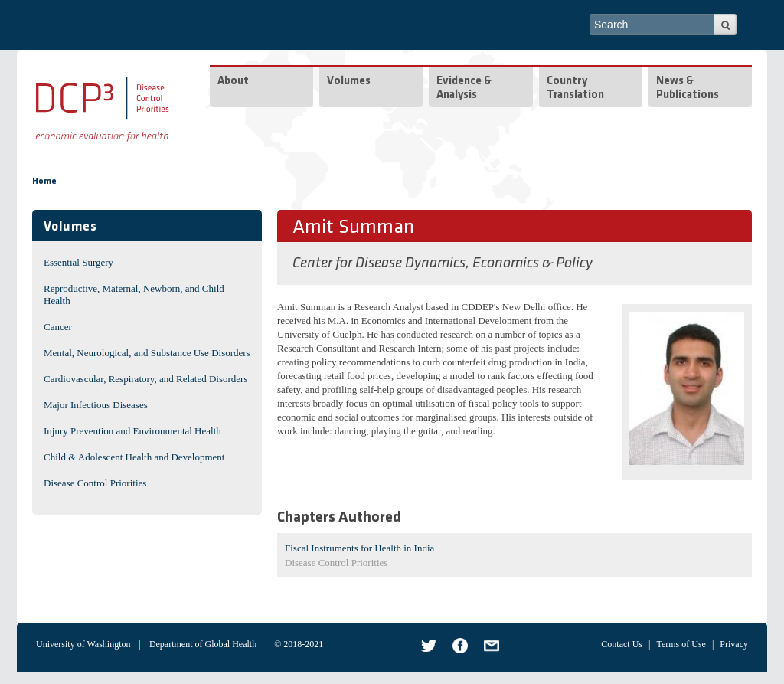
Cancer (58, 327)
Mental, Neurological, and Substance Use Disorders (147, 353)
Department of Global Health (203, 644)
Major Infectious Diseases (96, 405)
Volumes (349, 82)
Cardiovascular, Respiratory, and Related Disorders (146, 379)
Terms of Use (681, 644)
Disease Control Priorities (95, 483)
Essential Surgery (78, 262)
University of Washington (83, 644)
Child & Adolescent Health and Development (134, 457)
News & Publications (688, 88)
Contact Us (622, 644)
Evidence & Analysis (464, 88)
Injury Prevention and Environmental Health (132, 431)
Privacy (734, 644)
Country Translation (575, 88)
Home (44, 182)
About (233, 82)
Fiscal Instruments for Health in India (359, 548)
